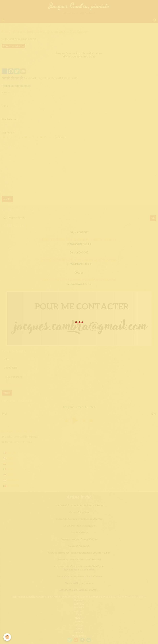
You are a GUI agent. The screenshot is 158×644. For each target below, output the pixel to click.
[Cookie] (7, 637)
